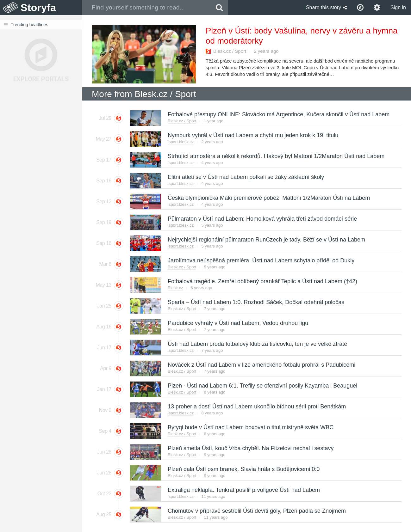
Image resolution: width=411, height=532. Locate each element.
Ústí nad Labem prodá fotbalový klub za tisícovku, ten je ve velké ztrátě (257, 344)
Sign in (398, 7)
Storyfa (38, 8)
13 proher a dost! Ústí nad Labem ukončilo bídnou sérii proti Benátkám (256, 407)
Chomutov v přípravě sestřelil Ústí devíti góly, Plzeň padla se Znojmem (256, 511)
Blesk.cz (175, 288)
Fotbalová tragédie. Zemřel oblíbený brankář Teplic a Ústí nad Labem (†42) (262, 281)
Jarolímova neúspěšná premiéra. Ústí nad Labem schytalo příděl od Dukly (261, 260)
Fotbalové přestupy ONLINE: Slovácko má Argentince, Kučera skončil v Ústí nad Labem (278, 114)
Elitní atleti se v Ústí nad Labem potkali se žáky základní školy (246, 177)
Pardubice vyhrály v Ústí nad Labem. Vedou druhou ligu (238, 323)
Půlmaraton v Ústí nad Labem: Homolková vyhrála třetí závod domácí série (262, 219)
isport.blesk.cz (181, 142)
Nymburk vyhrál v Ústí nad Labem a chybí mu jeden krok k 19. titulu (253, 135)
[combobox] (147, 8)
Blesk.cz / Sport (230, 51)
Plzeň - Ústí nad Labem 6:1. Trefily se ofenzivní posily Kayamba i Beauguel (262, 386)
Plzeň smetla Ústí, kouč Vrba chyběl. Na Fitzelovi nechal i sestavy (250, 448)
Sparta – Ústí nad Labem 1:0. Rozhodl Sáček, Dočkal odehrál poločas (256, 302)
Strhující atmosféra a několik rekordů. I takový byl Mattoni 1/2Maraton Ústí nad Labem (276, 156)
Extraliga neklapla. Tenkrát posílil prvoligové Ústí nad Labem (243, 490)
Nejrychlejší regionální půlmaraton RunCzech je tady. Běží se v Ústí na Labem (266, 240)
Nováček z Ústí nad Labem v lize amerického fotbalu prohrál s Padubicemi (261, 365)
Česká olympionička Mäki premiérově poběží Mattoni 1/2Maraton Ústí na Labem (268, 198)
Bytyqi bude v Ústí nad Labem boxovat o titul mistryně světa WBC (250, 427)
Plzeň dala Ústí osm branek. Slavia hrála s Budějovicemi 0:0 (243, 469)
